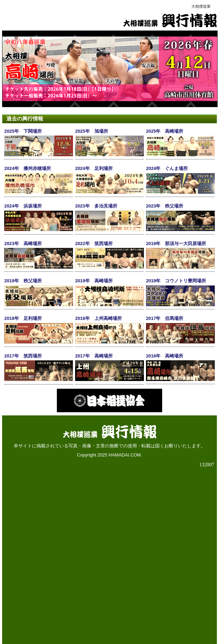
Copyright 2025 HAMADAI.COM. (109, 455)
